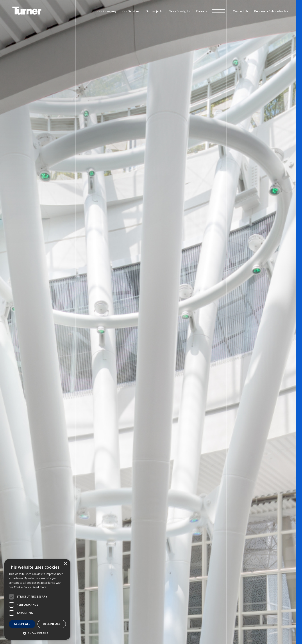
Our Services (131, 11)
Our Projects (154, 11)
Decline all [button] (52, 624)
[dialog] (37, 599)
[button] (37, 633)
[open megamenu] (218, 11)
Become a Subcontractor (271, 11)
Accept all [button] (22, 624)
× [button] (65, 564)
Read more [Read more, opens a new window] (39, 587)
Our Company (107, 11)
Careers (201, 11)
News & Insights (179, 11)
